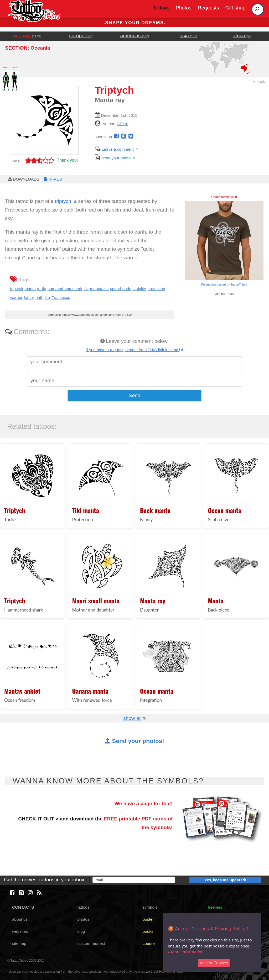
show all (132, 718)
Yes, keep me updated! (225, 880)
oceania (27, 36)
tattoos (83, 907)
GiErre (122, 124)
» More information (186, 952)
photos (83, 919)
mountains (99, 289)
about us (20, 919)
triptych (63, 201)
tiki (86, 289)
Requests (208, 8)
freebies (215, 907)
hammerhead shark (65, 289)
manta (30, 289)
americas (135, 36)
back (259, 81)
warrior (16, 297)
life (48, 297)
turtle (42, 289)
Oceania (40, 48)
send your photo (113, 158)
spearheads (121, 289)
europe (81, 36)
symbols (150, 907)
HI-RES (53, 179)
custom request (91, 943)
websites (20, 931)
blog (81, 931)
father (29, 297)
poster (148, 919)
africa (242, 36)
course (149, 943)
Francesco (61, 297)
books (148, 931)
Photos (184, 8)
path (39, 297)
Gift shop (236, 8)
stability (139, 289)
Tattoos (161, 8)
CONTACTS (23, 907)
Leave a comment (114, 149)
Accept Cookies (214, 963)
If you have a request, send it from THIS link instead (134, 350)
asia (188, 36)
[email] (134, 880)
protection (156, 289)
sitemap (19, 943)
